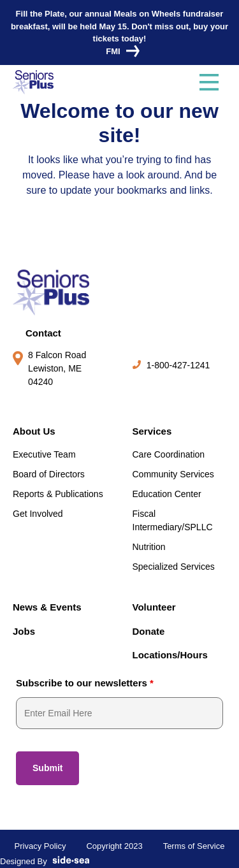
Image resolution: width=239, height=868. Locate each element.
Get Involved (38, 514)
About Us (34, 431)
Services (152, 431)
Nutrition (149, 547)
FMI (119, 51)
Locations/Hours (170, 655)
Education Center (167, 494)
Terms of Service (194, 846)
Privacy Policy (40, 846)
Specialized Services (174, 567)
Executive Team (44, 454)
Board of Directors (49, 474)
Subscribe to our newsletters (85, 683)
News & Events (47, 607)
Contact (43, 333)
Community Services (173, 474)
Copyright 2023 (114, 846)
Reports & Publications (58, 494)
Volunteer (154, 607)
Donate (149, 631)
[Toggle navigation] (209, 82)
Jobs (24, 631)
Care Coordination (169, 454)
